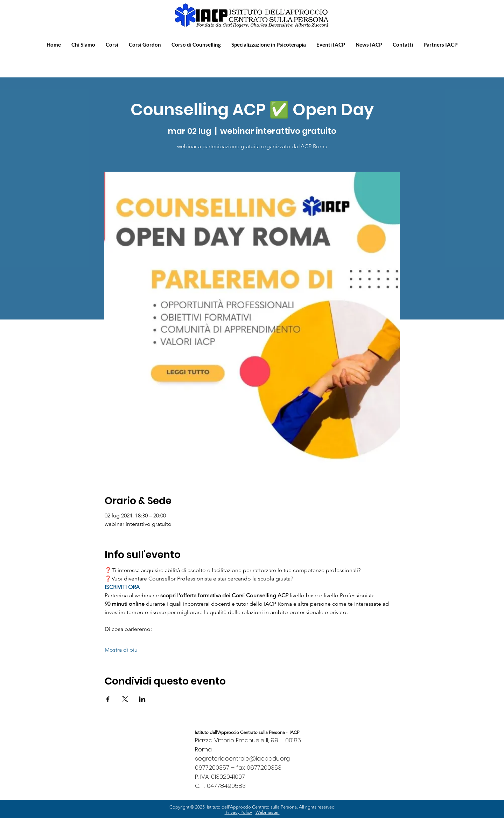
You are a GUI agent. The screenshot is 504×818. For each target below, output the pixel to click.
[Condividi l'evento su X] (125, 699)
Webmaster (268, 812)
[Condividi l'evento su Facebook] (108, 699)
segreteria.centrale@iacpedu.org (242, 758)
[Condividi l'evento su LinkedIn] (142, 699)
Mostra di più (121, 650)
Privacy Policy (238, 812)
